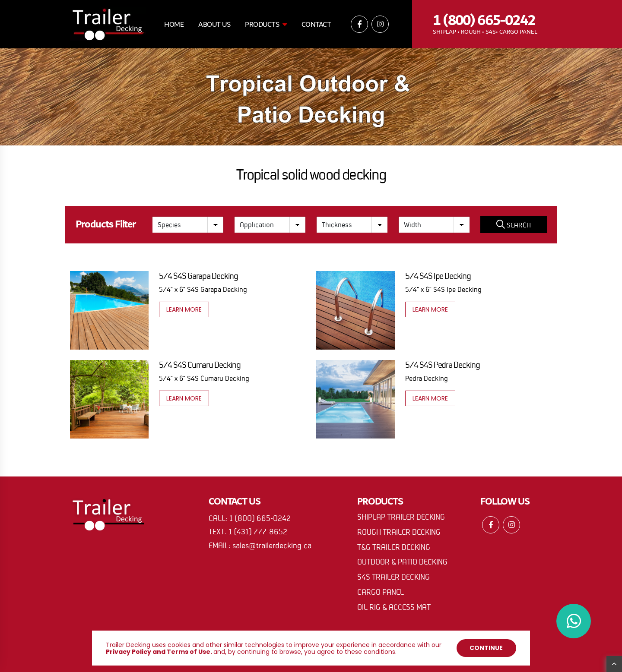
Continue (486, 648)
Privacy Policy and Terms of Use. (159, 652)
